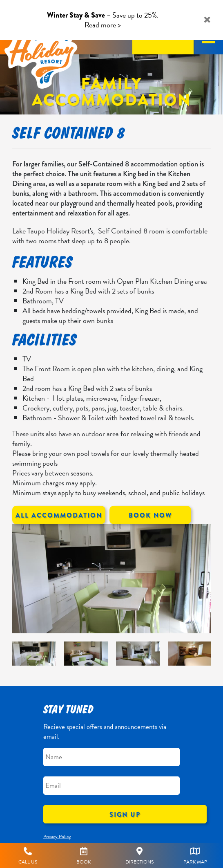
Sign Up (125, 815)
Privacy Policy (57, 837)
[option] (111, 579)
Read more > (103, 25)
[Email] (111, 786)
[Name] (111, 757)
